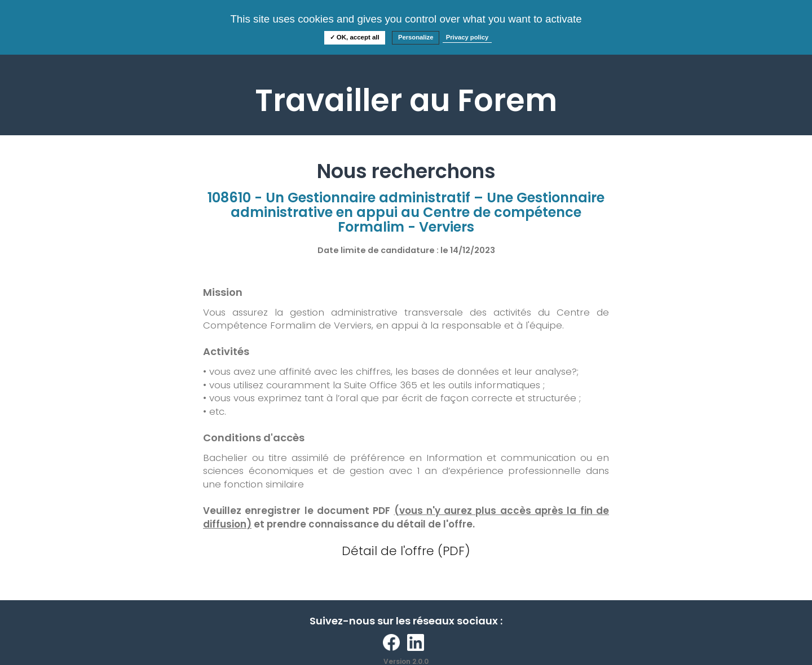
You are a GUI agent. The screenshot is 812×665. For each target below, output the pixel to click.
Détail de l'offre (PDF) (406, 551)
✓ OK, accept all (355, 37)
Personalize (416, 37)
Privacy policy (467, 37)
